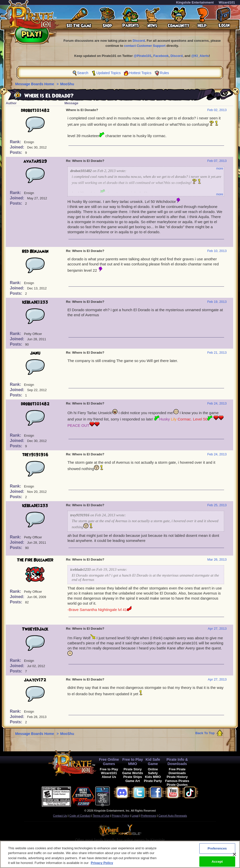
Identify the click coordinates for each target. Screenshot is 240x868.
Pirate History (177, 777)
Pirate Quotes (177, 785)
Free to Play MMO (133, 762)
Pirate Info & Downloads (177, 762)
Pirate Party (153, 781)
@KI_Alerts (200, 56)
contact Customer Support (145, 46)
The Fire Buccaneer (35, 560)
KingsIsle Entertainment (195, 2)
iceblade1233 (35, 302)
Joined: (18, 147)
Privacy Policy (121, 816)
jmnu (35, 353)
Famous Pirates (177, 781)
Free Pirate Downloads (177, 771)
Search (83, 73)
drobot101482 (35, 111)
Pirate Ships (133, 777)
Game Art (133, 781)
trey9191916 (35, 455)
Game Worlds (133, 773)
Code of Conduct (80, 816)
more (220, 168)
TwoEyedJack (35, 629)
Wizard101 (227, 2)
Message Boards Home (35, 84)
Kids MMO (153, 777)
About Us (109, 777)
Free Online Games (109, 762)
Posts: (17, 152)
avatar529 (35, 161)
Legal (135, 816)
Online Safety (153, 771)
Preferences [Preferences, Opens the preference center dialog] (217, 850)
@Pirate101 (143, 56)
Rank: (16, 142)
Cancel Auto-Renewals (173, 816)
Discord (139, 41)
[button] (123, 796)
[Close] (234, 856)
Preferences (149, 816)
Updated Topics (108, 73)
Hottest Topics (140, 73)
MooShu (67, 84)
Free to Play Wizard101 (109, 771)
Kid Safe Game (153, 762)
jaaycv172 (35, 680)
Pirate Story (133, 769)
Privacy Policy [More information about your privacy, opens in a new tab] (102, 865)
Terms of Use (101, 816)
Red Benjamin (35, 251)
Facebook (161, 56)
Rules (164, 73)
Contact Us (60, 816)
